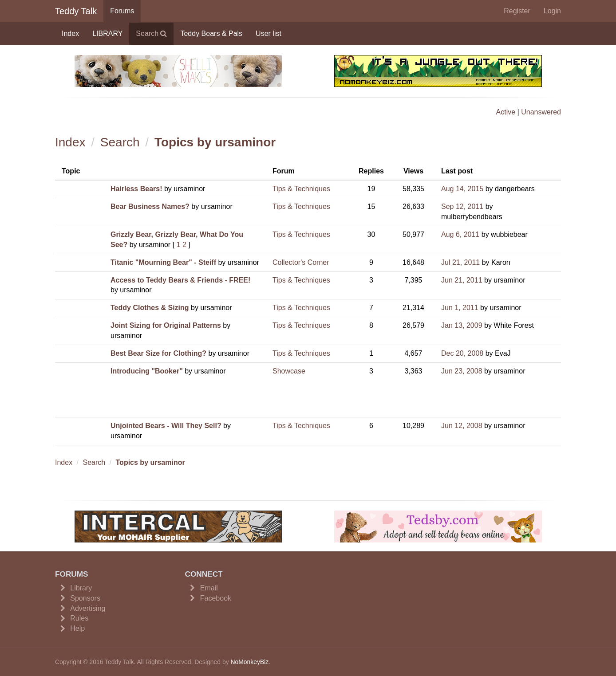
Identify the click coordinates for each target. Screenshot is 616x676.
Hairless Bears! (136, 189)
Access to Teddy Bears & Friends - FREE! (180, 280)
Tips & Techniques (301, 189)
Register (517, 11)
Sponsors (85, 598)
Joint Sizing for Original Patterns (166, 325)
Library (81, 588)
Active (506, 112)
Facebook (216, 598)
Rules (79, 618)
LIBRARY (107, 33)
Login (552, 11)
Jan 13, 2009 (462, 325)
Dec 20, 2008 (462, 353)
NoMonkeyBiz (249, 662)
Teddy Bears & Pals (211, 33)
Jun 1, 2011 (460, 308)
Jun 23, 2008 (462, 371)
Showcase (289, 371)
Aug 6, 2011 (460, 234)
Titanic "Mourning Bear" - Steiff (163, 262)
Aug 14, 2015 (462, 189)
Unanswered (541, 112)
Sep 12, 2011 (462, 206)
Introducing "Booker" (147, 371)
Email (209, 588)
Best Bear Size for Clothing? (158, 353)
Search (151, 33)
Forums (122, 11)
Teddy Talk (76, 11)
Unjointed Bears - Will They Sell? (166, 426)
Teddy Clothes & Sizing (150, 308)
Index (70, 33)
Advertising (88, 608)
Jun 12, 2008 (462, 426)
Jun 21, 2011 (462, 280)
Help (77, 628)
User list (269, 33)
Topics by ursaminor (215, 142)
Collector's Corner (301, 262)
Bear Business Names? (150, 206)
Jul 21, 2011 (460, 262)
